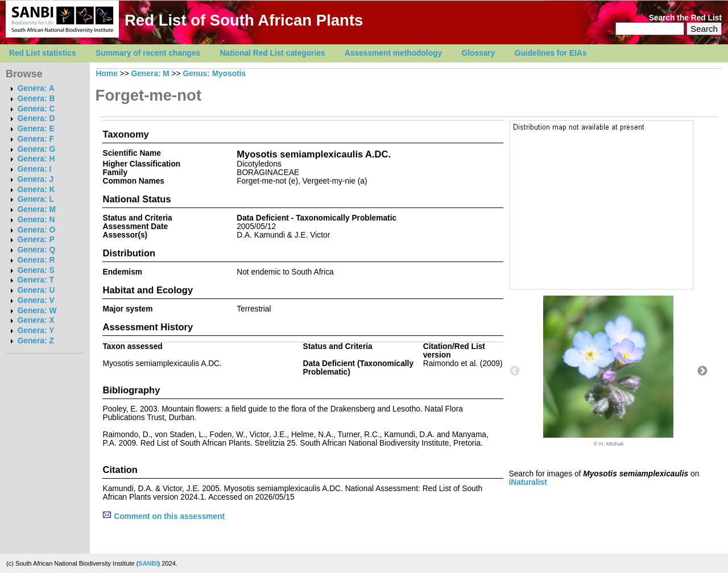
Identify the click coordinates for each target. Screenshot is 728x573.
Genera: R (36, 260)
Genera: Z (36, 341)
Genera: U (36, 290)
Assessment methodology (393, 53)
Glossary (479, 53)
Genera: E (36, 129)
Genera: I (35, 169)
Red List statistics (43, 53)
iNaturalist (528, 482)
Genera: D (36, 119)
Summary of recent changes (148, 53)
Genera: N (36, 220)
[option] (609, 371)
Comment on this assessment (164, 516)
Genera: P (36, 240)
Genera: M (37, 209)
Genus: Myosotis (214, 74)
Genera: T (36, 280)
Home (107, 74)
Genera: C (36, 109)
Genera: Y (36, 331)
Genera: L (36, 199)
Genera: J (36, 179)
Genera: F (36, 139)
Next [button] (702, 371)
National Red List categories (273, 53)
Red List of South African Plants (244, 20)
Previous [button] (515, 371)
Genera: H (36, 159)
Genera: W (37, 311)
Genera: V (36, 300)
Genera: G (36, 149)
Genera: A (36, 88)
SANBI (148, 563)
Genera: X (36, 320)
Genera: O (36, 230)
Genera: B (36, 99)
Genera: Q (36, 250)
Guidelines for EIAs (551, 53)
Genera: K (36, 190)
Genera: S (36, 270)
